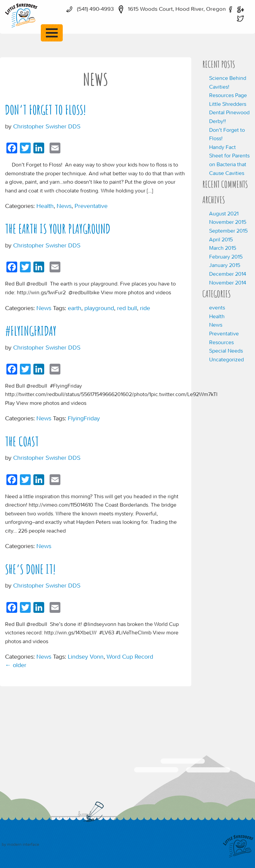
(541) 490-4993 (88, 9)
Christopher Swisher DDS (47, 126)
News (64, 206)
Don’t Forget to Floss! (46, 110)
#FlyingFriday (31, 331)
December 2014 (228, 274)
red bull (127, 308)
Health (45, 206)
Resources (221, 342)
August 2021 (224, 213)
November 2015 (228, 222)
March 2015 (223, 248)
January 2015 (225, 265)
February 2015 (226, 257)
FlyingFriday (84, 418)
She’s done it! (30, 569)
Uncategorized (226, 359)
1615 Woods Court (171, 9)
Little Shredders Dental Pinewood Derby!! (229, 112)
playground (99, 308)
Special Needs (226, 351)
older (16, 665)
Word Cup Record (130, 656)
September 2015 (228, 231)
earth (75, 308)
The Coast (22, 441)
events (217, 307)
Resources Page (228, 95)
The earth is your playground (58, 229)
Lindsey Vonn (86, 656)
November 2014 (228, 282)
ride (145, 308)
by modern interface (20, 844)
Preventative (91, 206)
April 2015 (221, 239)
